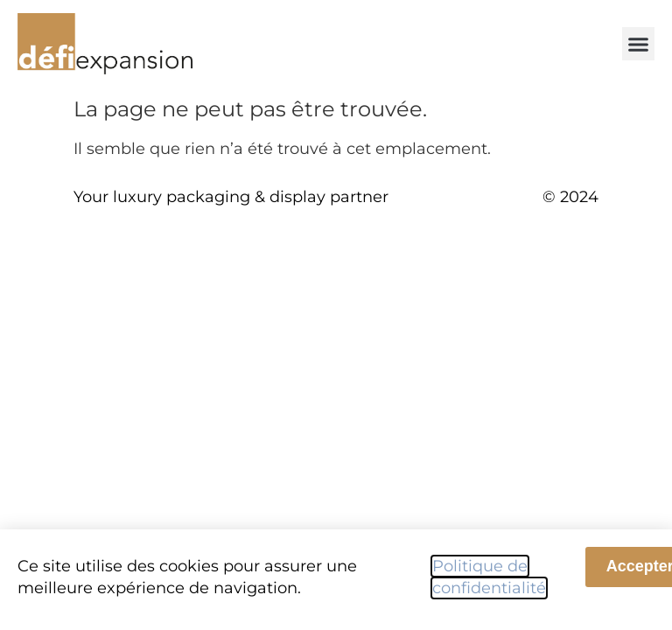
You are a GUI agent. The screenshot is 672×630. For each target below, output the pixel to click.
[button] (639, 44)
